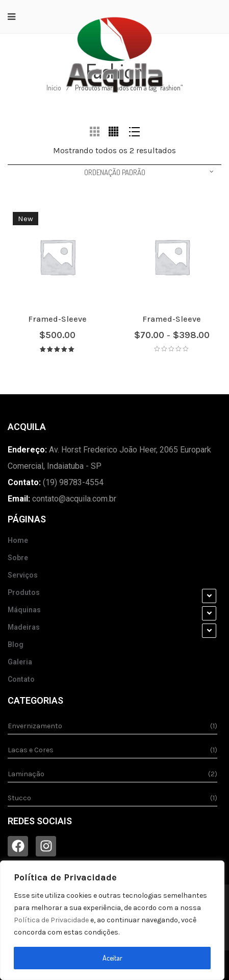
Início (54, 88)
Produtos (24, 592)
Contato (21, 679)
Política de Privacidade (51, 920)
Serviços (23, 575)
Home (18, 540)
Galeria (20, 662)
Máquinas (24, 610)
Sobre (18, 558)
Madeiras (24, 627)
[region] (112, 920)
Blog (16, 644)
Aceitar (112, 958)
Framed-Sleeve (57, 319)
